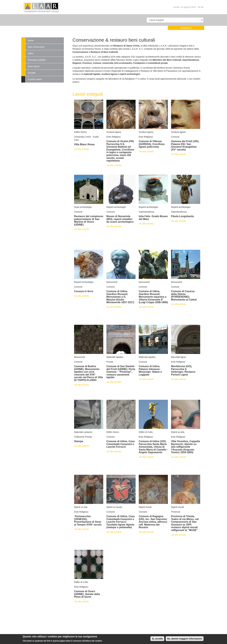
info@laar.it (186, 28)
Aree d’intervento (36, 47)
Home (31, 40)
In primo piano (35, 79)
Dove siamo (34, 66)
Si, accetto (157, 640)
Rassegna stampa (37, 60)
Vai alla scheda (81, 149)
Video (31, 53)
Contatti (32, 73)
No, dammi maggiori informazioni (185, 640)
